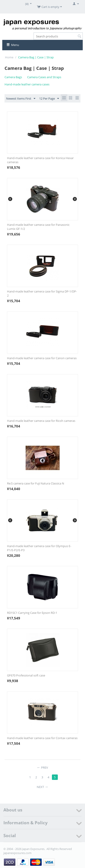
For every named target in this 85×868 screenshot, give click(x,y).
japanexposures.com (17, 853)
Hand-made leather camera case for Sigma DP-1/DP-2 (42, 293)
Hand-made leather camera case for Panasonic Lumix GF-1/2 (38, 227)
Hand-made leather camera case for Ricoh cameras (41, 421)
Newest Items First (21, 99)
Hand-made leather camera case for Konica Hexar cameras (40, 160)
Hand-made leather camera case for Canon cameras (42, 358)
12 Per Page (49, 99)
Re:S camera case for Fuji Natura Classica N (36, 483)
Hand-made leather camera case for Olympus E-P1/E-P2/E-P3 (39, 548)
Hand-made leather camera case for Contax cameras (42, 738)
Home (9, 57)
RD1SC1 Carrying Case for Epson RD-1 (32, 613)
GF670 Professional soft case (26, 675)
